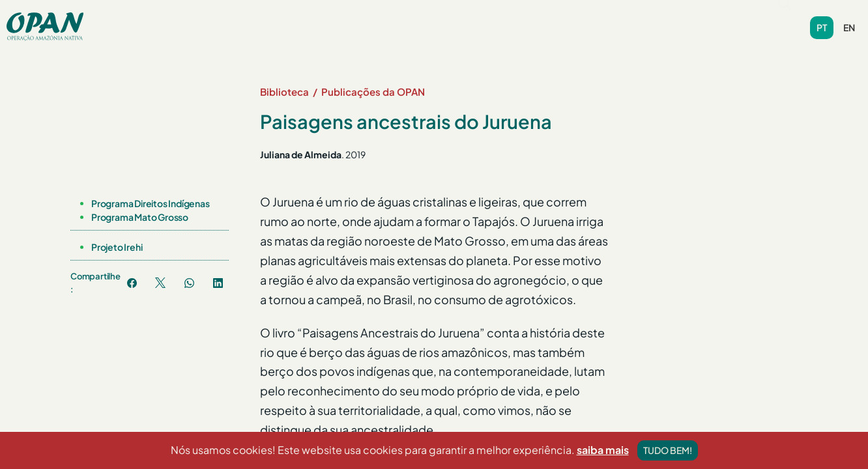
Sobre (220, 18)
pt (822, 21)
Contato (564, 18)
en (849, 21)
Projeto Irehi (117, 234)
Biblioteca (431, 18)
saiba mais (603, 459)
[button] (220, 19)
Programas (293, 18)
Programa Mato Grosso (140, 205)
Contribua (629, 18)
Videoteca (500, 18)
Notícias (366, 18)
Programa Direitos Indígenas (151, 191)
